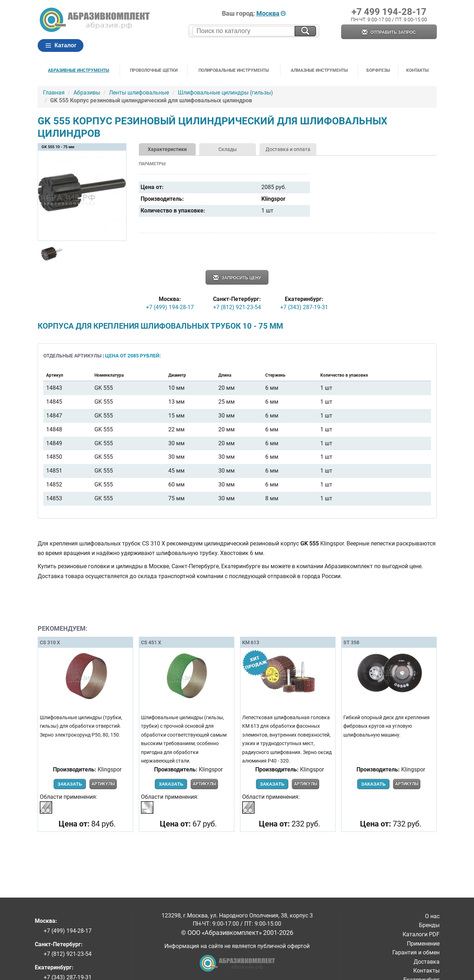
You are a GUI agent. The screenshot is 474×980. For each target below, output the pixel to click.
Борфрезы (378, 70)
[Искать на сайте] (305, 31)
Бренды (429, 925)
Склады (228, 149)
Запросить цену (237, 278)
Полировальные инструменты (234, 70)
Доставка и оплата (288, 149)
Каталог (61, 45)
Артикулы (103, 784)
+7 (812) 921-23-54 (237, 307)
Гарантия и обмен (416, 952)
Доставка (427, 962)
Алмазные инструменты (319, 70)
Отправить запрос (389, 33)
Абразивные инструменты (78, 70)
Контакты (417, 70)
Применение (423, 944)
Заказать (70, 784)
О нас (432, 916)
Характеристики (167, 149)
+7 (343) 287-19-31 (304, 307)
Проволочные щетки (154, 70)
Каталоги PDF (421, 934)
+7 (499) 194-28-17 (170, 307)
